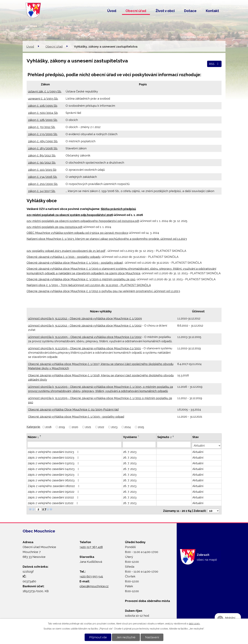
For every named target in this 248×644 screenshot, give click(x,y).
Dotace (190, 11)
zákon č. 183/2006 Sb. (43, 148)
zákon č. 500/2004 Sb (43, 113)
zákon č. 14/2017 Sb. (42, 191)
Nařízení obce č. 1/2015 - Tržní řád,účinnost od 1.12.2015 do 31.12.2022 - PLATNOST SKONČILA (89, 285)
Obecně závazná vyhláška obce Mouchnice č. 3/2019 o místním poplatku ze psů (81, 279)
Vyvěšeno (130, 437)
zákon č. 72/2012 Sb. (42, 127)
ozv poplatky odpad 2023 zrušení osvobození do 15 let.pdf (66, 251)
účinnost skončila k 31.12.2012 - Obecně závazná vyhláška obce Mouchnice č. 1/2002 (85, 326)
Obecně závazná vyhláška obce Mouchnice (56, 263)
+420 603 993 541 (91, 574)
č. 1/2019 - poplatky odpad (104, 263)
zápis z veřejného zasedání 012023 (54, 451)
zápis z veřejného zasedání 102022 (54, 496)
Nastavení (152, 637)
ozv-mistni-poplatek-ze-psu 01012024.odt (55, 227)
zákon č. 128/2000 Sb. (43, 120)
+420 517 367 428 (91, 544)
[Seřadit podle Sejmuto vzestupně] (174, 435)
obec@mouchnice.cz (94, 584)
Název (33, 437)
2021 (88, 427)
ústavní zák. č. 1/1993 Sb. (45, 91)
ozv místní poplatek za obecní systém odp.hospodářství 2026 (70, 215)
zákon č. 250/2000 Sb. (43, 184)
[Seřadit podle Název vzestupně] (41, 435)
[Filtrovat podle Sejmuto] (174, 444)
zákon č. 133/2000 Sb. (43, 134)
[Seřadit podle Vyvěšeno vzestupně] (139, 435)
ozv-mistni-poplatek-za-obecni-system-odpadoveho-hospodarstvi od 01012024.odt (83, 221)
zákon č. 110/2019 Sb (42, 170)
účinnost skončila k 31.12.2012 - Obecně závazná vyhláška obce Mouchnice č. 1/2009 (85, 318)
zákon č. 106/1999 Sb (43, 106)
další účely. (194, 624)
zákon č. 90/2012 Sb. (42, 163)
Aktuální (198, 451)
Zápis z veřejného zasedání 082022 (54, 485)
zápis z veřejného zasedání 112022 (53, 502)
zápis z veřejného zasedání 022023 (54, 456)
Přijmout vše (98, 637)
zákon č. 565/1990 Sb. (43, 141)
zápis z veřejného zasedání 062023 (54, 479)
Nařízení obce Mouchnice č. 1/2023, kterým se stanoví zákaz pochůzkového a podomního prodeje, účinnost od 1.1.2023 (107, 239)
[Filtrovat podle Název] (75, 444)
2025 (141, 427)
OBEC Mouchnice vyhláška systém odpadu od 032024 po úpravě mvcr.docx (77, 233)
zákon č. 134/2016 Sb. (43, 177)
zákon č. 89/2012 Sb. (42, 155)
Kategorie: (34, 427)
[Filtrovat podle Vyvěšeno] (140, 444)
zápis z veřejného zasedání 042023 (54, 468)
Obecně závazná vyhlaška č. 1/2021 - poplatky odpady (63, 257)
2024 (128, 427)
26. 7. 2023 (130, 451)
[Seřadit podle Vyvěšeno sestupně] (139, 437)
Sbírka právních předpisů (118, 209)
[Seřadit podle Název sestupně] (41, 437)
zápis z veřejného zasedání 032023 (54, 462)
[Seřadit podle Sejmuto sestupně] (174, 437)
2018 (48, 427)
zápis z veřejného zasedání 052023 (54, 474)
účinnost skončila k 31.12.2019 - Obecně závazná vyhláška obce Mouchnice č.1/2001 (84, 348)
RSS (214, 64)
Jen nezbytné (126, 637)
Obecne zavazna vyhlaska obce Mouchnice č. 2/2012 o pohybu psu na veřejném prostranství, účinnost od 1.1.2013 (103, 291)
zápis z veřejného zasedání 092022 (54, 491)
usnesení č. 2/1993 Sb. (43, 99)
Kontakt (212, 11)
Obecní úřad (136, 11)
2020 (75, 427)
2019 (62, 427)
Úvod (112, 11)
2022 (101, 427)
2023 (114, 427)
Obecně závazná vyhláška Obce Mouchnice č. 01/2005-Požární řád (73, 409)
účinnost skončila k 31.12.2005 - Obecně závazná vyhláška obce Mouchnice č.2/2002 (85, 337)
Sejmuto (165, 437)
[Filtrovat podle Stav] (207, 444)
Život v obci (165, 11)
